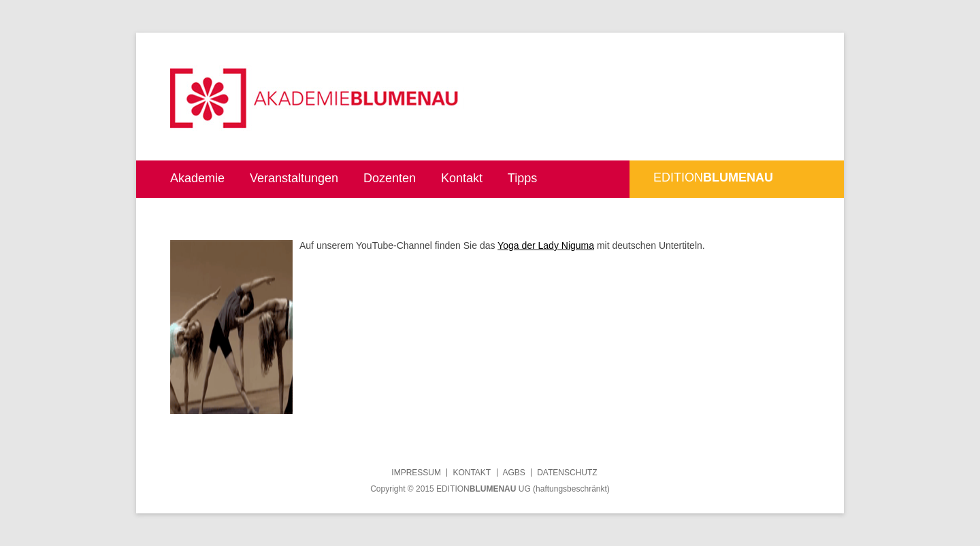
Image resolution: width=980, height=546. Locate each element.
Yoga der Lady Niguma (546, 245)
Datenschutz (567, 473)
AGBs (514, 473)
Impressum (416, 473)
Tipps (522, 178)
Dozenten (390, 178)
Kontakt (462, 178)
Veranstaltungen (294, 178)
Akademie (197, 178)
